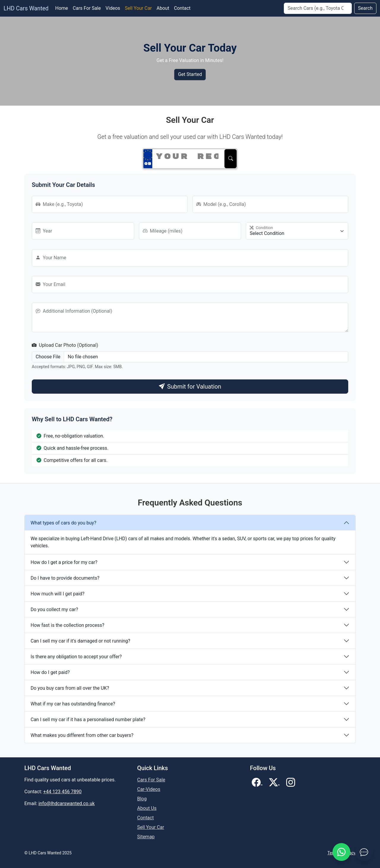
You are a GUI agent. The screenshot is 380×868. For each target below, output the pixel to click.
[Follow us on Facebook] (257, 782)
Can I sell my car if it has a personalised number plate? (88, 720)
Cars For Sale (87, 8)
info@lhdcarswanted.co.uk (66, 803)
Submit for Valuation (190, 387)
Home (62, 8)
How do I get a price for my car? (64, 562)
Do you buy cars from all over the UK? (70, 688)
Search (365, 8)
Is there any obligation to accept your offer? (76, 657)
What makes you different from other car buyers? (82, 735)
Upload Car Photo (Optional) (65, 345)
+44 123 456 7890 (62, 792)
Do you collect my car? (54, 609)
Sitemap (146, 837)
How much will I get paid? (57, 594)
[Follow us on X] (274, 782)
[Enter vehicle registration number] (187, 157)
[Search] (318, 8)
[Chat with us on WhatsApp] (341, 852)
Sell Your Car (138, 8)
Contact (182, 8)
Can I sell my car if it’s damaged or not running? (80, 641)
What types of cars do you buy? (63, 523)
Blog (142, 799)
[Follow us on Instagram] (291, 782)
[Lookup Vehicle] (231, 159)
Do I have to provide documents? (65, 578)
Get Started (190, 75)
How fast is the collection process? (67, 625)
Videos (113, 8)
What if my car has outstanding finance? (73, 704)
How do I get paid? (50, 672)
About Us (147, 808)
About (163, 8)
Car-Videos (149, 789)
